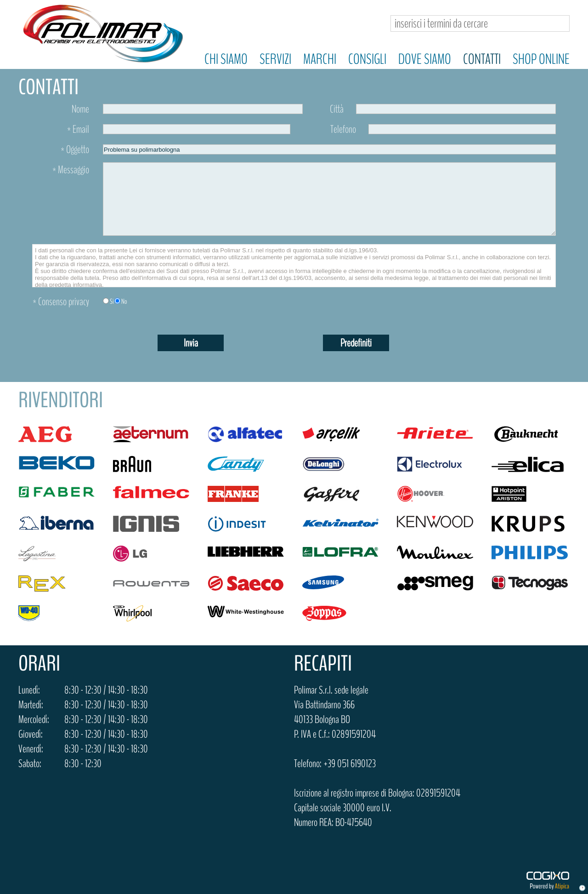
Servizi (275, 59)
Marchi (320, 59)
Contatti (482, 59)
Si (112, 302)
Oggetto (75, 149)
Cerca (559, 24)
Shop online (541, 59)
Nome (80, 109)
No (124, 302)
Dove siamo (425, 59)
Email (78, 129)
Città (337, 109)
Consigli (367, 59)
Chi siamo (226, 59)
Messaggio (71, 170)
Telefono (343, 129)
